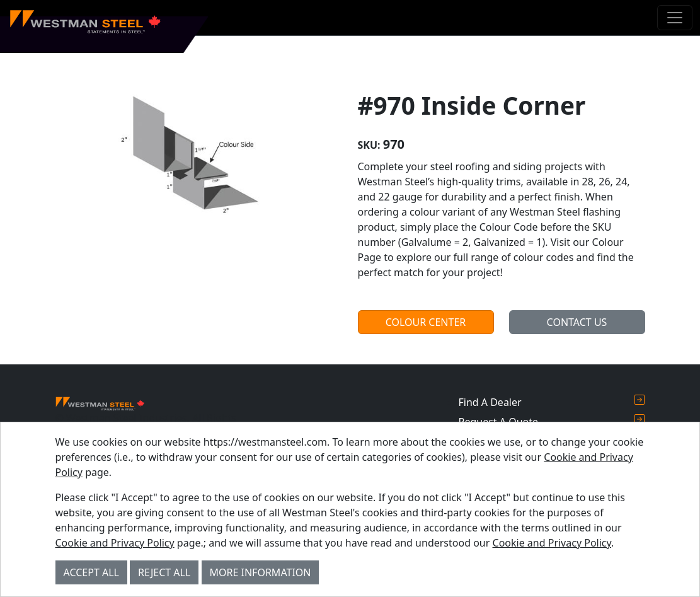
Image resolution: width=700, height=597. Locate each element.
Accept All (91, 572)
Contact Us (577, 322)
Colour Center (426, 322)
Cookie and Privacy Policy (115, 543)
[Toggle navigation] (675, 18)
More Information (261, 572)
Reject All (164, 572)
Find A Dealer (551, 402)
